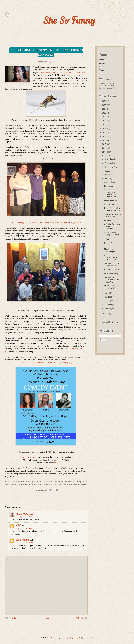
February (108, 305)
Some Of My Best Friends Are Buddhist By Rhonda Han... (111, 193)
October (108, 163)
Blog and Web (88, 638)
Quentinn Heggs (38, 484)
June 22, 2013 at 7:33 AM (25, 543)
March (107, 301)
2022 (105, 117)
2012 (105, 314)
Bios (101, 66)
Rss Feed (7, 14)
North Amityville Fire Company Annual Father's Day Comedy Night (46, 362)
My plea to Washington (110, 250)
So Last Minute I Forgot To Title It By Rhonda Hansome (47, 52)
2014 (105, 148)
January (108, 309)
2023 (105, 113)
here (55, 463)
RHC (18, 525)
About (102, 63)
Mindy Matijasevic (25, 514)
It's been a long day (112, 270)
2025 (105, 105)
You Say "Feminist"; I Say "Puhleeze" (112, 265)
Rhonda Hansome (60, 222)
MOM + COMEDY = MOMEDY (112, 287)
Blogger (115, 322)
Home (47, 618)
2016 (105, 140)
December (109, 155)
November (109, 159)
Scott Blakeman (31, 222)
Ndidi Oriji (68, 482)
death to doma (110, 182)
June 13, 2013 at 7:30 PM (25, 529)
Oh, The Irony (110, 204)
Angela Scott (76, 222)
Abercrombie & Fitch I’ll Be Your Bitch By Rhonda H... (113, 257)
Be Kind (107, 220)
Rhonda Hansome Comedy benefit (56, 484)
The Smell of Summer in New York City (111, 280)
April (107, 297)
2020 (105, 125)
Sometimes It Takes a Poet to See (112, 215)
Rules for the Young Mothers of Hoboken (112, 226)
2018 (105, 132)
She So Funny (69, 20)
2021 (105, 121)
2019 (105, 129)
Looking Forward (111, 200)
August (108, 171)
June (107, 179)
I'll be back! (109, 186)
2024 (105, 109)
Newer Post (13, 618)
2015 (105, 144)
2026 (105, 101)
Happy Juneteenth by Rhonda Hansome (112, 209)
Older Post (80, 618)
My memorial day (111, 274)
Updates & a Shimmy (109, 244)
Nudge (67, 638)
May (107, 293)
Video (102, 70)
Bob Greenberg (18, 222)
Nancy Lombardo (45, 222)
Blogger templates (75, 638)
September (109, 167)
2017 (105, 136)
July (107, 175)
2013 (105, 152)
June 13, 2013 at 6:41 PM (25, 517)
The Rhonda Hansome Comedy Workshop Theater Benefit (64, 72)
